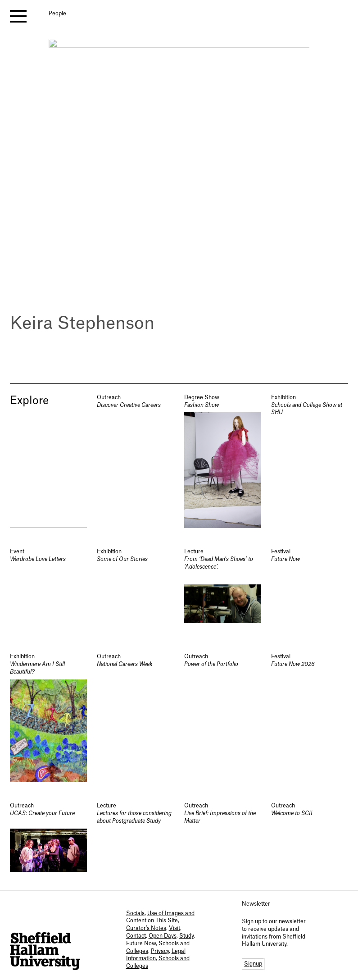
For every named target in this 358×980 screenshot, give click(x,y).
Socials (135, 913)
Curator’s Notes (146, 928)
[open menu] (18, 16)
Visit (174, 928)
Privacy (160, 951)
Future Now (141, 944)
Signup (253, 964)
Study (186, 936)
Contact (136, 936)
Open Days (163, 936)
